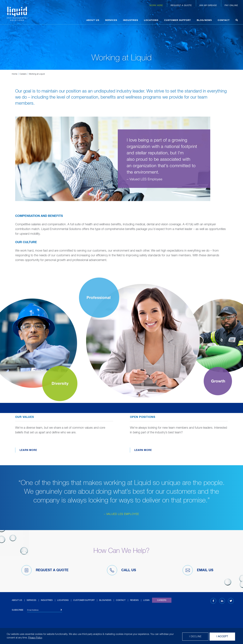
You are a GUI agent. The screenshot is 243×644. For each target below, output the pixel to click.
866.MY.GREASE (208, 6)
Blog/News (204, 20)
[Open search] (237, 21)
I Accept (222, 637)
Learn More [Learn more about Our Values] (28, 450)
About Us (93, 20)
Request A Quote (45, 570)
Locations (151, 20)
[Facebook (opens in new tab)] (213, 601)
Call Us (122, 570)
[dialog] (122, 636)
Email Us (198, 570)
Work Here (156, 6)
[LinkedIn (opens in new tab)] (222, 601)
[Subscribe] (61, 610)
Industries (131, 20)
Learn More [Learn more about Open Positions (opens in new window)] (143, 450)
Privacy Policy (35, 638)
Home (15, 74)
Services (111, 20)
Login (146, 600)
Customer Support (178, 20)
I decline (195, 637)
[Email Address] (45, 611)
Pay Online (231, 6)
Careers (23, 74)
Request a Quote (181, 6)
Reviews (134, 600)
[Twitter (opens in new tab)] (231, 601)
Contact (224, 20)
